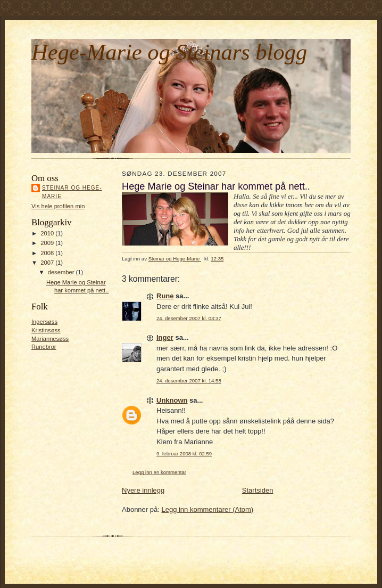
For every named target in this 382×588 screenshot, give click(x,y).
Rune (165, 296)
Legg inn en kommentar (159, 472)
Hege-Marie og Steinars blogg (169, 52)
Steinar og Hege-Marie (72, 192)
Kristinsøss (46, 330)
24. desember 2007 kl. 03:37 (189, 318)
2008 (48, 253)
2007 (48, 263)
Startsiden (258, 490)
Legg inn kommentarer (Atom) (207, 509)
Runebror (44, 347)
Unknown (172, 400)
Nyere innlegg (143, 490)
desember (62, 272)
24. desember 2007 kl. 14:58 (189, 381)
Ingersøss (44, 322)
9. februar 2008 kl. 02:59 (184, 454)
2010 (48, 233)
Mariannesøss (50, 339)
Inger (165, 337)
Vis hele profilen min (58, 206)
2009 (48, 243)
